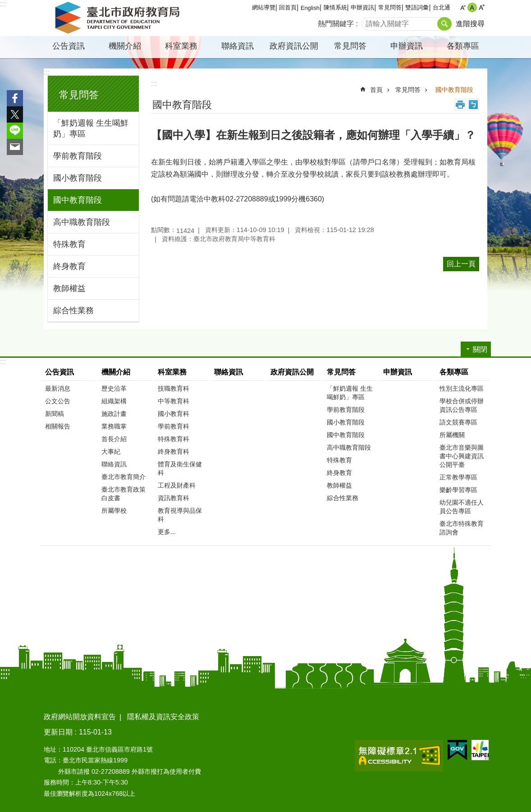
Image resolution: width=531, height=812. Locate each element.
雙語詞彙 (417, 7)
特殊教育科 (174, 439)
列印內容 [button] (460, 105)
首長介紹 (114, 439)
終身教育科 (174, 452)
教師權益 (69, 288)
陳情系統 (335, 7)
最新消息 (58, 388)
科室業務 (181, 46)
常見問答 (390, 7)
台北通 (442, 7)
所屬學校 (114, 511)
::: (3, 4)
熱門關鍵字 (336, 24)
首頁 (376, 90)
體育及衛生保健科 (180, 468)
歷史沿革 (114, 388)
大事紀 (111, 452)
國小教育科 (174, 414)
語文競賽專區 (458, 422)
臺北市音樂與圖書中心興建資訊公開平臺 (462, 456)
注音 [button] (473, 105)
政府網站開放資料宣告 (80, 717)
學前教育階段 (78, 156)
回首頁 (288, 7)
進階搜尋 (470, 24)
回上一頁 (461, 264)
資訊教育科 (174, 498)
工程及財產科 (177, 485)
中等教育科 (174, 401)
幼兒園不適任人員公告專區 (462, 507)
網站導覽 (264, 7)
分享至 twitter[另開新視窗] (15, 114)
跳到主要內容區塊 (5, 5)
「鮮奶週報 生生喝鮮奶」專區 (91, 128)
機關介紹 (125, 46)
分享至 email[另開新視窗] (15, 147)
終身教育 (69, 266)
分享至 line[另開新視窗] (15, 131)
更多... (167, 532)
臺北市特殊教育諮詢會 (462, 528)
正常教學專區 (458, 477)
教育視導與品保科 (180, 515)
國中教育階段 (78, 200)
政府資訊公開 (294, 46)
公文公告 (58, 401)
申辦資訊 (362, 7)
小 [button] (463, 7)
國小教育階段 (78, 178)
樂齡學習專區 (458, 490)
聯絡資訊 (238, 46)
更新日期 (58, 732)
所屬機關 (452, 435)
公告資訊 (69, 46)
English (310, 8)
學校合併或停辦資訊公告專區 (462, 405)
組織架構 (114, 401)
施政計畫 (114, 414)
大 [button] (482, 7)
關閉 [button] (480, 349)
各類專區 (463, 46)
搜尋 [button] (444, 24)
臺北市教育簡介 (124, 477)
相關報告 (58, 426)
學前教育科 (174, 426)
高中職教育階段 (82, 222)
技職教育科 (174, 388)
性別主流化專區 (462, 388)
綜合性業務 (73, 310)
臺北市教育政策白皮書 (124, 494)
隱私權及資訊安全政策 (163, 717)
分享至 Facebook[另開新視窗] (15, 98)
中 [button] (472, 7)
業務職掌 (114, 426)
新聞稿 (55, 414)
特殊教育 (69, 244)
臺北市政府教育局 (119, 18)
